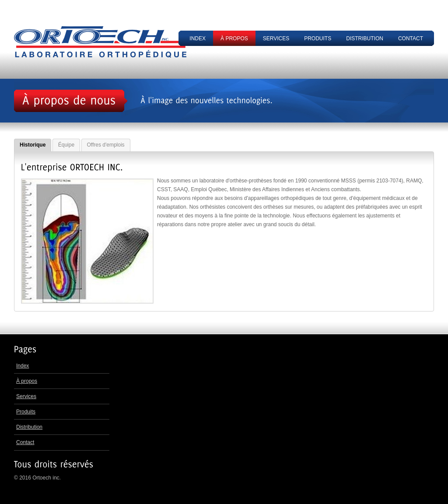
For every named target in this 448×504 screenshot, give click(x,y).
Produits (318, 38)
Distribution (365, 38)
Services (276, 38)
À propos (234, 38)
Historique (33, 145)
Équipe (66, 145)
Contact (411, 38)
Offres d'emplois (106, 145)
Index (198, 38)
